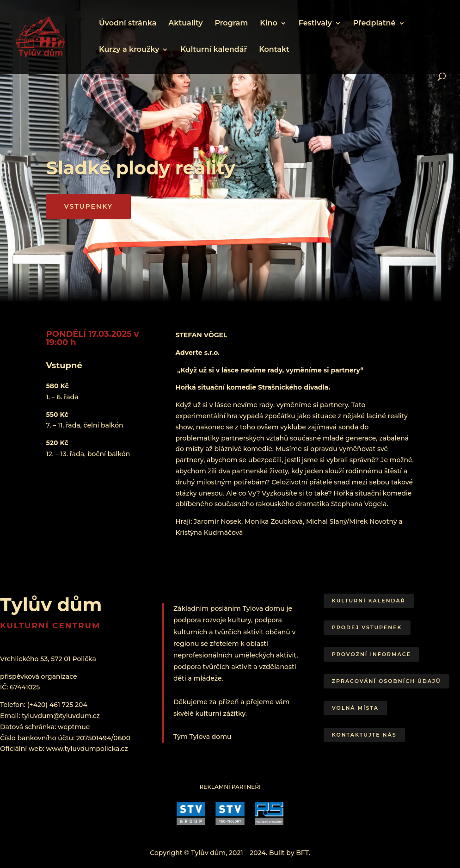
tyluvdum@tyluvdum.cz (61, 716)
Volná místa (355, 708)
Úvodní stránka (128, 24)
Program (231, 24)
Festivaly (315, 24)
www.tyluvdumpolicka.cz (87, 749)
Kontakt (274, 50)
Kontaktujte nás (364, 735)
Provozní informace (371, 654)
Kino (269, 24)
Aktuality (185, 24)
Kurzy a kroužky (129, 50)
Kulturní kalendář (214, 50)
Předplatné (374, 24)
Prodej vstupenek (367, 627)
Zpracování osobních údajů (386, 681)
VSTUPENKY (89, 206)
